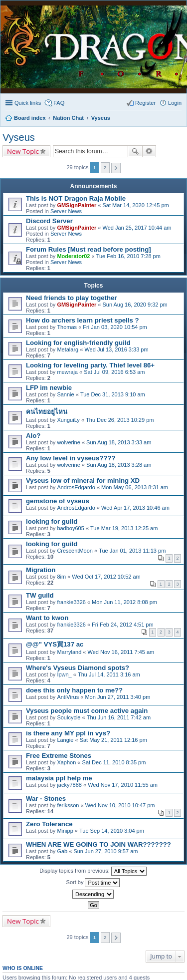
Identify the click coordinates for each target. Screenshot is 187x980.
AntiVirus (68, 697)
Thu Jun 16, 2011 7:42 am (119, 717)
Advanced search (149, 151)
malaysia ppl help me (59, 778)
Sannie (65, 394)
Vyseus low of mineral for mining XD (83, 481)
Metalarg (68, 349)
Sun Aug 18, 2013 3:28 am (119, 465)
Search (135, 151)
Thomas (67, 327)
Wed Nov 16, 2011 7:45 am (121, 652)
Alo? (33, 436)
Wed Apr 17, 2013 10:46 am (135, 508)
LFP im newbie (49, 388)
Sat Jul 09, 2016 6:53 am (114, 372)
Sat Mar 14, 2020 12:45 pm (135, 205)
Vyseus (19, 137)
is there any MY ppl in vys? (68, 733)
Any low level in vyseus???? (71, 458)
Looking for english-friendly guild (78, 343)
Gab (62, 851)
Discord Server (49, 221)
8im (61, 577)
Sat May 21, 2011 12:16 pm (113, 740)
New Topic (23, 151)
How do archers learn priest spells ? (82, 320)
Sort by (93, 883)
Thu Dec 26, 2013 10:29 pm (120, 420)
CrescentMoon (75, 551)
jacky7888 (69, 785)
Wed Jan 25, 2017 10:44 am (137, 228)
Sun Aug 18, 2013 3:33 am (119, 442)
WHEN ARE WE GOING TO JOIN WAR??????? (98, 844)
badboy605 (70, 528)
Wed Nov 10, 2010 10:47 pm (120, 805)
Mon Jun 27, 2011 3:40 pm (117, 697)
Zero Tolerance (49, 824)
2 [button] (105, 167)
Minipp (65, 831)
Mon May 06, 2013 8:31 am (135, 487)
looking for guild (52, 521)
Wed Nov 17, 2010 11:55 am (123, 785)
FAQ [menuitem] (59, 103)
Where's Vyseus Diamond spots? (78, 668)
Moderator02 (73, 256)
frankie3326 (71, 602)
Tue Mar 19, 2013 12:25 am (124, 528)
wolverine (68, 442)
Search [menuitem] (178, 119)
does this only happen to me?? (74, 690)
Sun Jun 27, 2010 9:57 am (105, 851)
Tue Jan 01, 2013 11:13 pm (132, 551)
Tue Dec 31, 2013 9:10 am (113, 394)
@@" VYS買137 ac (55, 644)
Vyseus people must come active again (87, 711)
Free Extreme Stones (59, 756)
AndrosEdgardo (76, 487)
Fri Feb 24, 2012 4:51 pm (123, 625)
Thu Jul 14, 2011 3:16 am (109, 674)
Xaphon (66, 762)
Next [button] (116, 168)
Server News (66, 211)
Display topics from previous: (93, 871)
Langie (65, 740)
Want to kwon (47, 618)
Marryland (69, 652)
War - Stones (46, 799)
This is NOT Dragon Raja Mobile (76, 198)
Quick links (28, 103)
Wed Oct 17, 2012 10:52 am (106, 577)
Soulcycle (69, 717)
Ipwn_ (64, 674)
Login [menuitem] (175, 103)
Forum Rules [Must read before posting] (89, 249)
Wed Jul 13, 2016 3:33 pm (116, 349)
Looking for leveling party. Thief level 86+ (90, 365)
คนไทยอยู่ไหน (47, 412)
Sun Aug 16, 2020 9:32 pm (135, 305)
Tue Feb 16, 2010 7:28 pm (128, 256)
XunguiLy (68, 420)
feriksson (68, 805)
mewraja (67, 372)
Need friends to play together (71, 298)
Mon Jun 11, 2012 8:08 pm (124, 602)
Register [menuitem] (145, 103)
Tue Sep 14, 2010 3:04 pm (112, 831)
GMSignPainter (77, 205)
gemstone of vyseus (58, 501)
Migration (41, 570)
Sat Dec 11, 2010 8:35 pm (114, 762)
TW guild (40, 595)
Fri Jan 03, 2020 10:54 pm (115, 327)
